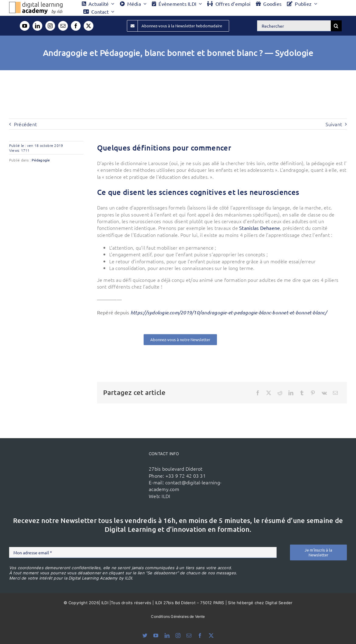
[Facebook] (258, 393)
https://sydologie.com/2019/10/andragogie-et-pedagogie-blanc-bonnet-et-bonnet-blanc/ (229, 312)
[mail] (63, 26)
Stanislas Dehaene (260, 228)
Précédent (25, 124)
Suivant (334, 124)
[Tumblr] (302, 393)
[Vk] (324, 393)
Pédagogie (41, 160)
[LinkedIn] (291, 393)
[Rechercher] (294, 26)
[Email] (335, 393)
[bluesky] (145, 635)
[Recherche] (336, 26)
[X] (269, 393)
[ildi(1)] (119, 467)
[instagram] (50, 26)
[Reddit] (280, 393)
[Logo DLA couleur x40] (36, 4)
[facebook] (76, 26)
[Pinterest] (313, 393)
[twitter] (89, 26)
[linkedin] (37, 26)
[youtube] (25, 26)
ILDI (166, 496)
